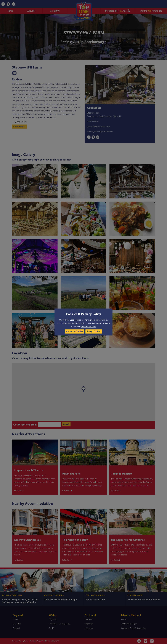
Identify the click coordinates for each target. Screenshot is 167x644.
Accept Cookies (94, 331)
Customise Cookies (74, 331)
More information (88, 327)
